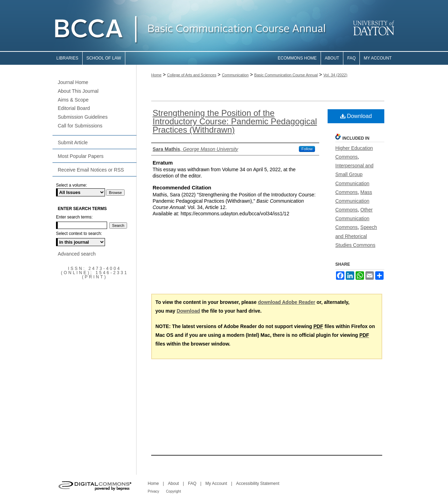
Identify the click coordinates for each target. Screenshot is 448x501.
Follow (307, 149)
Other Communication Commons (354, 218)
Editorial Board (74, 108)
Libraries (67, 58)
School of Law (104, 58)
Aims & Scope (73, 100)
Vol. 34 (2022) (335, 75)
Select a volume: (72, 185)
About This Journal (78, 91)
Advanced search (77, 254)
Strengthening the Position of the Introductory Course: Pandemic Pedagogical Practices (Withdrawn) (235, 121)
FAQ (192, 483)
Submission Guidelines (83, 117)
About (173, 483)
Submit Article (73, 142)
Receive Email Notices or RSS (91, 170)
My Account (216, 483)
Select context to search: (79, 234)
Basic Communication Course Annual (286, 75)
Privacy (153, 491)
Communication (235, 75)
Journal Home (73, 82)
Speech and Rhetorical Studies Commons (356, 236)
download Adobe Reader (287, 302)
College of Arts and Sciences (192, 75)
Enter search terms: (74, 217)
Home (156, 75)
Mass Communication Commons (354, 201)
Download (356, 116)
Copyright (173, 491)
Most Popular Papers (81, 156)
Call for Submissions (80, 126)
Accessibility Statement (258, 483)
